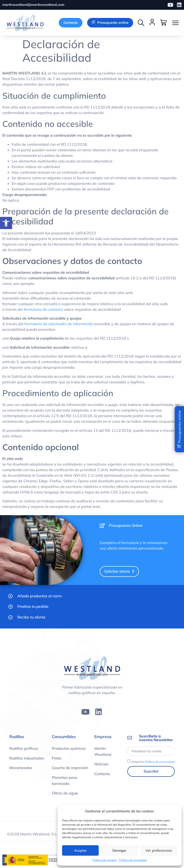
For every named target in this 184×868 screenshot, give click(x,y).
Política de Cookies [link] (105, 860)
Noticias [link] (101, 764)
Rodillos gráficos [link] (24, 749)
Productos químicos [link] (69, 749)
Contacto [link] (102, 774)
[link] (6, 223)
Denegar (119, 850)
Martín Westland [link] (103, 752)
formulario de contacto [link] (43, 310)
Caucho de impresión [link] (70, 768)
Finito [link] (57, 758)
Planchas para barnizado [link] (64, 781)
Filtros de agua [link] (65, 794)
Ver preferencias (159, 850)
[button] (141, 23)
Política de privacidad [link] (133, 860)
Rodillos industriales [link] (27, 758)
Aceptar (80, 850)
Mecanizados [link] (21, 768)
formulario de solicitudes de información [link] (59, 324)
